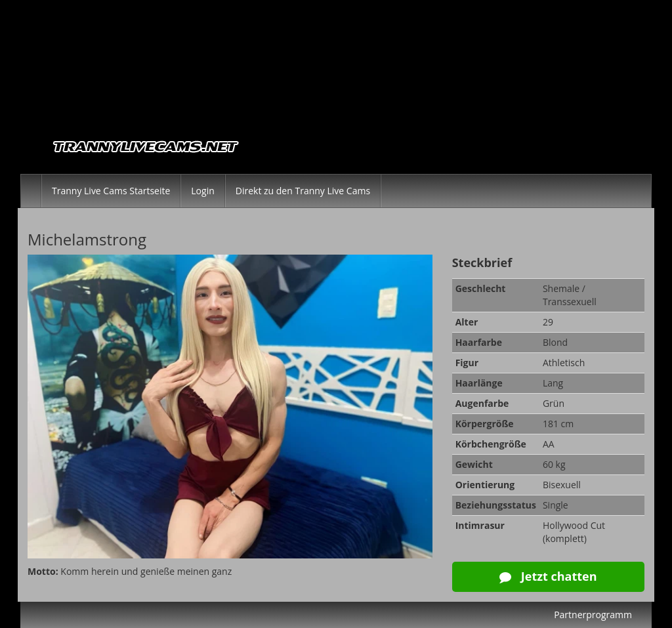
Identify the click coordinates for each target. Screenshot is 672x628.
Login (202, 191)
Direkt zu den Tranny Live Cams (303, 191)
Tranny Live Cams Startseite (111, 191)
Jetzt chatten (548, 576)
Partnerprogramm (593, 615)
